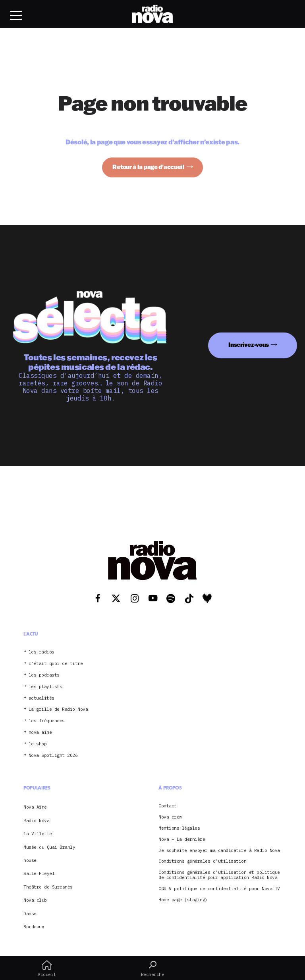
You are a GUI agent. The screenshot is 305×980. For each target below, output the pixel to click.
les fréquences (47, 721)
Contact (168, 806)
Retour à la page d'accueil (149, 167)
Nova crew (170, 817)
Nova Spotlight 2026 (53, 755)
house (30, 860)
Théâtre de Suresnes (48, 887)
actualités (42, 698)
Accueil (47, 968)
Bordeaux (34, 927)
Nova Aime (35, 807)
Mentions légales (179, 828)
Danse (30, 914)
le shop (38, 744)
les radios (42, 652)
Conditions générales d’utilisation (202, 861)
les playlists (45, 687)
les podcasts (44, 675)
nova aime (40, 732)
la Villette (38, 834)
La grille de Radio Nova (58, 709)
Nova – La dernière (182, 839)
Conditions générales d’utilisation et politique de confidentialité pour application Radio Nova (219, 875)
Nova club (35, 900)
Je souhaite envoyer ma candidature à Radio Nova (219, 851)
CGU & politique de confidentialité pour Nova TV (219, 889)
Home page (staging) (183, 900)
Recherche (152, 968)
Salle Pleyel (39, 873)
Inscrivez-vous (249, 345)
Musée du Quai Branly (49, 847)
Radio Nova (36, 821)
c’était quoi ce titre (56, 664)
